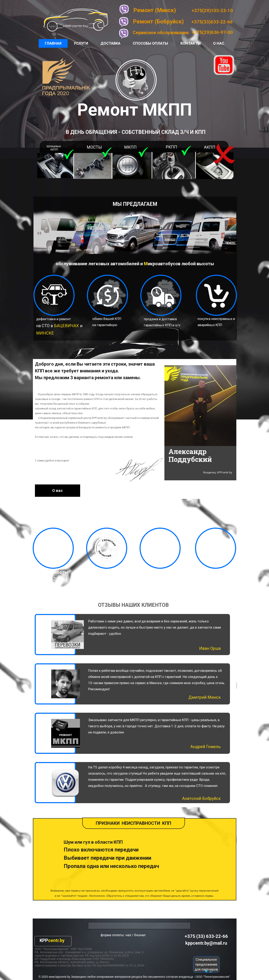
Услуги (81, 43)
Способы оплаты (150, 43)
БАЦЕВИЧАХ (66, 326)
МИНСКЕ (45, 333)
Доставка (110, 43)
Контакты (191, 43)
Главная (53, 43)
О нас (219, 43)
